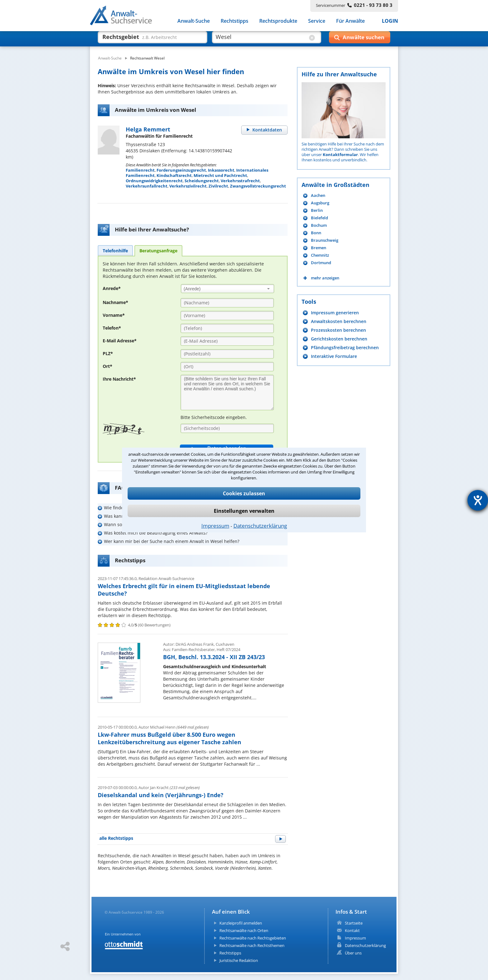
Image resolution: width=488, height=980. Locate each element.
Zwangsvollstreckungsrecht (258, 186)
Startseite (354, 923)
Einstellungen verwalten (244, 511)
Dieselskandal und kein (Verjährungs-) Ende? (161, 795)
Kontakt (352, 930)
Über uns (353, 953)
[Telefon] (227, 328)
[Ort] (227, 367)
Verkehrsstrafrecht (240, 181)
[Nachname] (227, 303)
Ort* (108, 366)
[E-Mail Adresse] (227, 341)
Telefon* (112, 328)
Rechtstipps (235, 21)
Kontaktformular (340, 155)
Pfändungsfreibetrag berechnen (345, 347)
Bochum (319, 225)
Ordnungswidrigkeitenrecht (154, 181)
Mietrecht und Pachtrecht (220, 175)
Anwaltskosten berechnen (339, 321)
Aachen (318, 195)
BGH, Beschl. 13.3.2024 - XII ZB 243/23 (214, 657)
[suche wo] (261, 40)
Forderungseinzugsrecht (181, 170)
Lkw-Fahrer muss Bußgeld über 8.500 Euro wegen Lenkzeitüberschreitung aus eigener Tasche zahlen (169, 738)
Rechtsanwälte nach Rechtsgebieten (253, 938)
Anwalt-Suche (194, 21)
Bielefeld (319, 218)
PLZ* (108, 353)
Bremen (319, 248)
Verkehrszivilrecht (188, 186)
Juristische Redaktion (239, 960)
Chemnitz (320, 255)
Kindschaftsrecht (174, 175)
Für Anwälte (350, 21)
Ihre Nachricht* (119, 379)
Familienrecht (140, 170)
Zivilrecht (218, 186)
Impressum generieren (335, 313)
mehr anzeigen (325, 278)
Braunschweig (325, 240)
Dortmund (321, 263)
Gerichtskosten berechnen (339, 339)
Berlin (317, 210)
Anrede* (112, 288)
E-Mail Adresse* (120, 341)
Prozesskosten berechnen (338, 330)
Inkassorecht (221, 170)
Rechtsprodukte (278, 21)
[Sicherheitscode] (227, 428)
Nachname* (115, 302)
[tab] (115, 250)
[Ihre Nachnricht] (227, 392)
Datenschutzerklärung (260, 526)
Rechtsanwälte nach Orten (244, 930)
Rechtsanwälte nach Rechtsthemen (252, 945)
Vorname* (114, 315)
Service (317, 21)
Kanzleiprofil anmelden (241, 923)
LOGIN (390, 21)
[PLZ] (227, 354)
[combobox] (228, 289)
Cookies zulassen (244, 493)
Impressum (215, 526)
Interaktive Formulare (334, 356)
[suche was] (147, 40)
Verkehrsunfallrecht (147, 186)
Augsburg (320, 203)
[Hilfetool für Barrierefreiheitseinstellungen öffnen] (478, 500)
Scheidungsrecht (202, 181)
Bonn (316, 233)
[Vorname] (227, 316)
